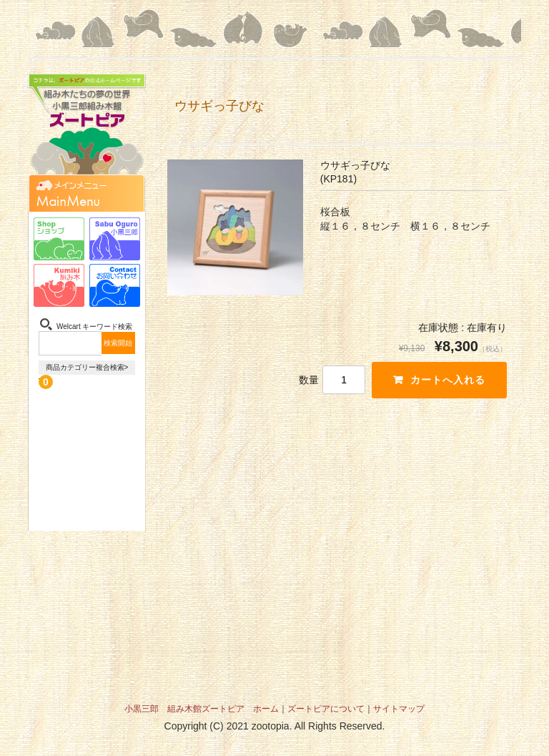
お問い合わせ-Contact (115, 285)
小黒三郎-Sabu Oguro (115, 239)
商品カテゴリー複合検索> (87, 367)
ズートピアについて (326, 709)
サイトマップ (399, 709)
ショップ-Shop (59, 239)
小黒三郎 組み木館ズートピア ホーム (202, 709)
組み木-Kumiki (59, 285)
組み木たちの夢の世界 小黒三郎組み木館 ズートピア (87, 132)
